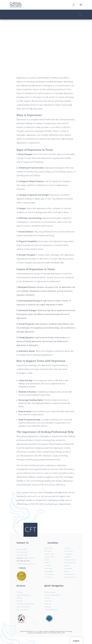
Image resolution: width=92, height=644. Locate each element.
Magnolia (68, 557)
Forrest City (49, 574)
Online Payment (50, 592)
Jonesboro (68, 554)
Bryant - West (50, 557)
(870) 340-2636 (22, 552)
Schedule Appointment (53, 595)
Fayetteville (49, 571)
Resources (48, 601)
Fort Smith (48, 577)
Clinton (47, 563)
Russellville (68, 568)
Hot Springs (69, 551)
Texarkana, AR (70, 574)
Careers (47, 598)
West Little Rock (70, 577)
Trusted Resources (51, 610)
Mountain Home (70, 560)
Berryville (48, 551)
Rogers (67, 566)
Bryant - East (49, 554)
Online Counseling (23, 607)
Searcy (67, 571)
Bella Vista (48, 548)
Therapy (20, 592)
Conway (48, 566)
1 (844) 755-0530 (29, 558)
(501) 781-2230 (22, 549)
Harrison (67, 548)
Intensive (20, 601)
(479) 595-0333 (22, 555)
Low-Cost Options (23, 610)
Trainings (48, 607)
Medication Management (25, 604)
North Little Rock (70, 563)
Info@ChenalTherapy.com (26, 564)
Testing (19, 598)
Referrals (48, 604)
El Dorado (48, 568)
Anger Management (24, 595)
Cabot (47, 560)
